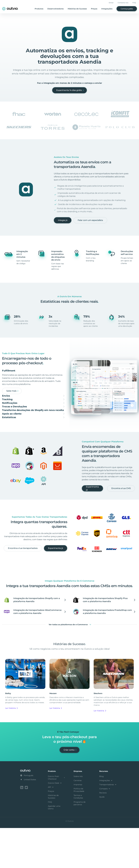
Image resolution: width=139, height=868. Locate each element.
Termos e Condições (78, 837)
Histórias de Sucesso (77, 9)
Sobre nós (78, 817)
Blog (101, 817)
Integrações (107, 9)
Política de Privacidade (79, 830)
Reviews (103, 833)
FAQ (134, 3)
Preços (94, 9)
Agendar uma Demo (54, 848)
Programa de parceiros (80, 844)
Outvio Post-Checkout (57, 818)
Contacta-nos (123, 3)
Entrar (111, 3)
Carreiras (78, 821)
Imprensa (78, 825)
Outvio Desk (55, 824)
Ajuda (102, 837)
